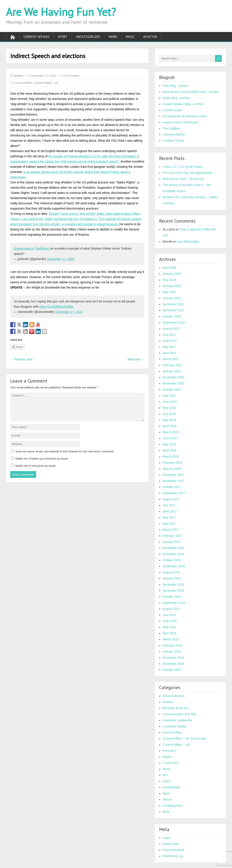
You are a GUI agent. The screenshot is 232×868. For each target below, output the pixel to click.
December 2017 (173, 475)
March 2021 (171, 359)
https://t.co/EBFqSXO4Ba (56, 307)
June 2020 (170, 402)
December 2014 (173, 658)
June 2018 (170, 438)
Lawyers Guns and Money (180, 122)
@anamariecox (24, 248)
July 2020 (169, 396)
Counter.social (172, 110)
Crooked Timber (173, 141)
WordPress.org (173, 856)
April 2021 (169, 353)
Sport (63, 37)
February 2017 (172, 536)
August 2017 (171, 499)
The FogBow (171, 128)
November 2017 (173, 481)
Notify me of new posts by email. (36, 471)
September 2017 (174, 493)
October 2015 (172, 597)
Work (113, 37)
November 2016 (173, 554)
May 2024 (169, 280)
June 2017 (170, 511)
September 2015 (174, 603)
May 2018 (169, 444)
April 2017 (169, 524)
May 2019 (169, 420)
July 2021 (169, 335)
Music (130, 37)
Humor (167, 757)
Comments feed (173, 850)
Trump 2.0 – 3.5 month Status (183, 167)
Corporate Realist (174, 726)
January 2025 (172, 274)
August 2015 (171, 609)
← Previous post (21, 359)
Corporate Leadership (177, 720)
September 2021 (174, 322)
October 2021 (172, 316)
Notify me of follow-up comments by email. (42, 464)
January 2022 (172, 298)
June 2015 (170, 621)
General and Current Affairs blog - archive (191, 92)
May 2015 (169, 627)
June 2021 (170, 341)
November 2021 (173, 310)
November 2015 (173, 591)
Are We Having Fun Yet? (61, 12)
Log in (167, 838)
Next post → (136, 359)
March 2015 (171, 639)
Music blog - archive (176, 98)
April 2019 (169, 426)
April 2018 (169, 450)
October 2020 (172, 390)
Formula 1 (169, 751)
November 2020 (173, 383)
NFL (165, 775)
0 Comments (71, 76)
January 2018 (172, 469)
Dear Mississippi (188, 242)
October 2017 (172, 487)
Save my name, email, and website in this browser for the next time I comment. (65, 457)
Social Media (171, 787)
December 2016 (173, 548)
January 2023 (172, 286)
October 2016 (172, 560)
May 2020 (169, 408)
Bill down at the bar (176, 708)
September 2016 (174, 566)
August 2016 (171, 572)
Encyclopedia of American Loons (185, 116)
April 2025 (169, 268)
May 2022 (169, 292)
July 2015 (169, 615)
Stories (167, 799)
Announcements (174, 696)
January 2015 (172, 651)
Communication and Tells (180, 714)
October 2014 (172, 670)
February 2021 (172, 365)
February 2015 (172, 645)
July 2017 (169, 505)
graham (19, 76)
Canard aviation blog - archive (183, 104)
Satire (167, 781)
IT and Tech (171, 763)
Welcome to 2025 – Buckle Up (183, 179)
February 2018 (172, 463)
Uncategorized (88, 37)
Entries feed (171, 844)
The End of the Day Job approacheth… (189, 173)
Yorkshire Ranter (174, 134)
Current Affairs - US (46, 83)
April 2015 (169, 633)
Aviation (150, 37)
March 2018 (171, 457)
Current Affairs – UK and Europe (184, 739)
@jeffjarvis (42, 248)
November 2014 (173, 664)
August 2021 (171, 329)
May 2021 (169, 347)
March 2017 (171, 530)
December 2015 (173, 584)
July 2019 (169, 414)
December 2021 (173, 304)
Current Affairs (36, 37)
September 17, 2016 (61, 259)
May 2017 (169, 517)
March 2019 (171, 432)
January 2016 (172, 578)
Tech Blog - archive (176, 86)
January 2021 (172, 371)
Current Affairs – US (176, 745)
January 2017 (172, 542)
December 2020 (173, 377)
